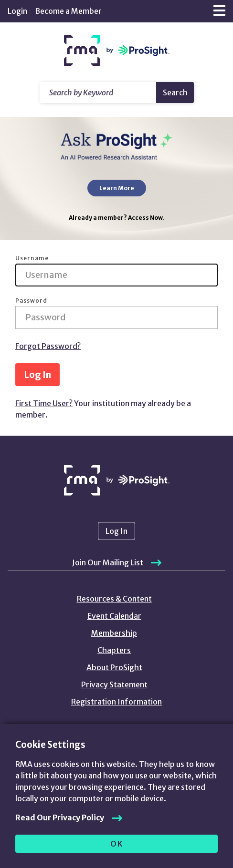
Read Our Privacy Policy (60, 817)
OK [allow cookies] (117, 844)
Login (17, 11)
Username (32, 258)
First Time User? (44, 403)
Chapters (114, 650)
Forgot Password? (48, 346)
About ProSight (114, 667)
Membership (114, 633)
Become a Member (68, 11)
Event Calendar (114, 616)
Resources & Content (114, 599)
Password (31, 301)
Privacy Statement (114, 684)
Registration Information (116, 702)
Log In (37, 375)
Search (175, 92)
